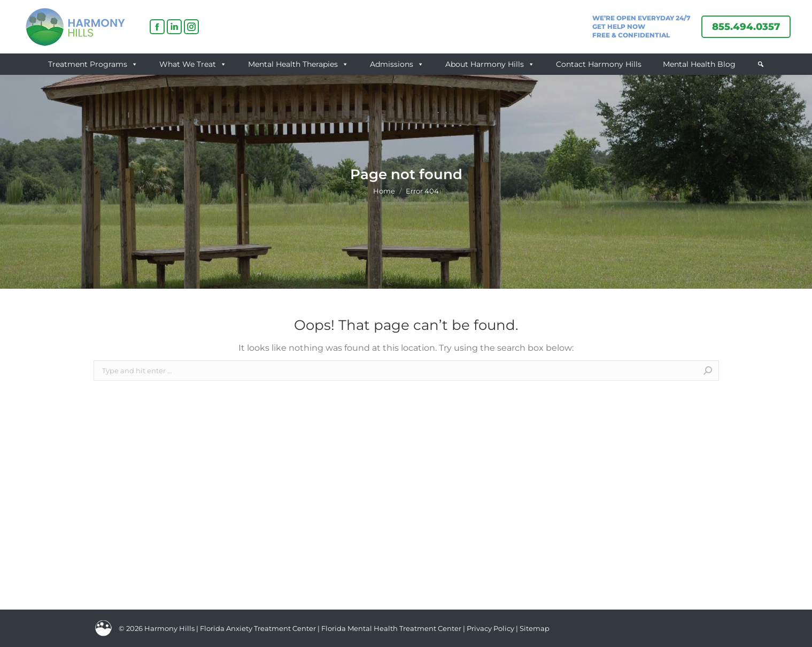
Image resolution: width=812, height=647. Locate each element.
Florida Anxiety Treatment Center (258, 628)
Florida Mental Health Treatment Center (391, 628)
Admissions (397, 64)
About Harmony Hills (490, 64)
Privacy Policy (491, 628)
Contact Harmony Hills (599, 64)
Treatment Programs (93, 64)
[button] (761, 64)
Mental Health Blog (699, 64)
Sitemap (535, 628)
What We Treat (193, 64)
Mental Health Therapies (298, 64)
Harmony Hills (169, 628)
